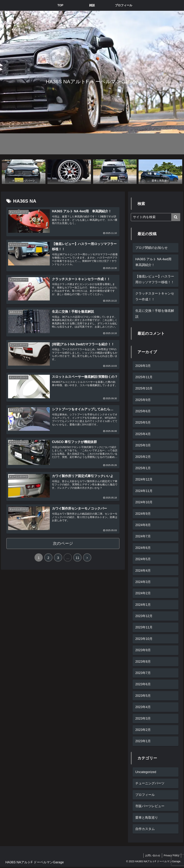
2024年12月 (144, 480)
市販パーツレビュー (150, 806)
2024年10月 (144, 502)
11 (77, 559)
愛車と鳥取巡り (147, 818)
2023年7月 (143, 673)
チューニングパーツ (150, 783)
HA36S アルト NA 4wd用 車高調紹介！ (155, 262)
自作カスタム (145, 829)
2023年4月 (143, 707)
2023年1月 (143, 741)
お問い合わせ (152, 856)
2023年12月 (144, 616)
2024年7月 (143, 536)
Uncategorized (146, 772)
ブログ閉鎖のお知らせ (151, 248)
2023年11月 (144, 627)
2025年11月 (144, 377)
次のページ (63, 544)
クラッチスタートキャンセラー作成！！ (155, 297)
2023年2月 (143, 730)
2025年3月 (143, 445)
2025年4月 (143, 434)
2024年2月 (143, 593)
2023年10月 (144, 639)
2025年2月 (143, 457)
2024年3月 (143, 582)
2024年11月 (144, 491)
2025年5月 (143, 423)
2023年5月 (143, 696)
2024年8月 (143, 525)
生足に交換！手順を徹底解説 (155, 314)
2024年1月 (143, 605)
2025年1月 (143, 468)
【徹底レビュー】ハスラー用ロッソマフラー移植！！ (155, 279)
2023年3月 (143, 718)
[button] (176, 217)
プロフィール (145, 795)
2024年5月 (143, 559)
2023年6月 (143, 684)
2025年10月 (144, 389)
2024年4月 (143, 571)
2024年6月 (143, 548)
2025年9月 (143, 400)
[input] (155, 217)
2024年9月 (143, 514)
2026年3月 (143, 366)
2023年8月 (143, 662)
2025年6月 (143, 411)
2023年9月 (143, 650)
